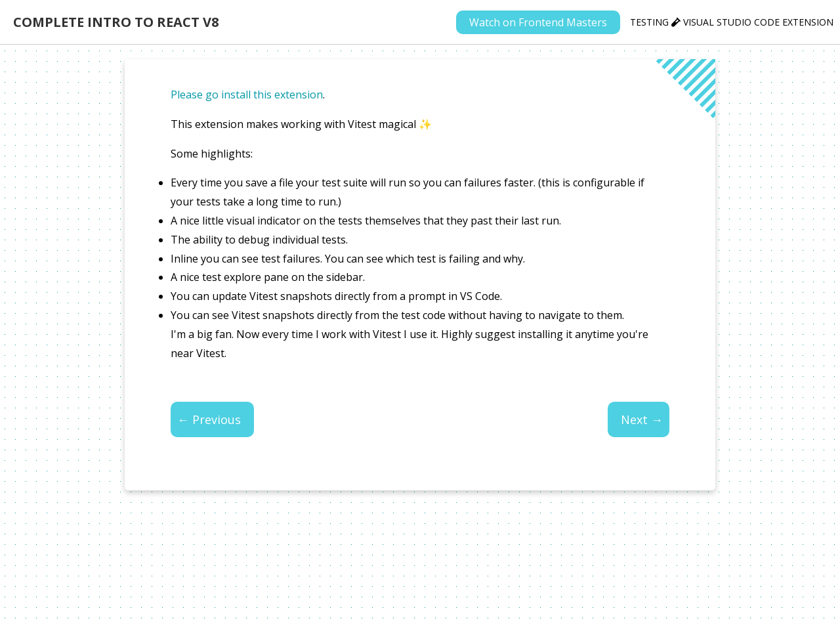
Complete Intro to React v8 (116, 22)
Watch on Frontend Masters (538, 22)
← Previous (209, 419)
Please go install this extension (247, 95)
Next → (642, 419)
